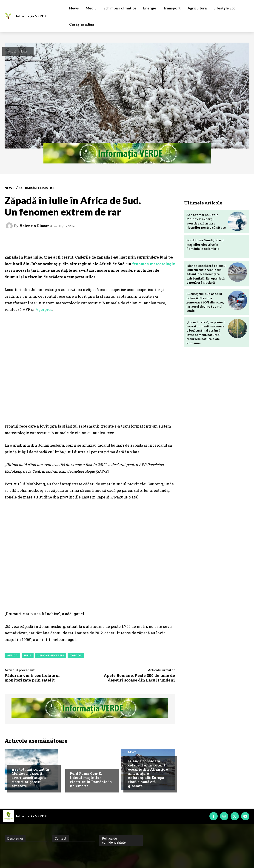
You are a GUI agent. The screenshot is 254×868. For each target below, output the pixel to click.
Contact (60, 839)
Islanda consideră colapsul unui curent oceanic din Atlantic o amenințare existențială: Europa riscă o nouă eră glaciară (148, 773)
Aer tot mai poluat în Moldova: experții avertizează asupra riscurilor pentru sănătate (30, 778)
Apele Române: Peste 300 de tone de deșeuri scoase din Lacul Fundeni (139, 678)
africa (12, 655)
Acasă (12, 51)
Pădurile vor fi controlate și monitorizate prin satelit (32, 678)
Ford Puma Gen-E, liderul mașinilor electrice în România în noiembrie (91, 780)
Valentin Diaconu (36, 226)
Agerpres (44, 309)
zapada (76, 655)
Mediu (16, 760)
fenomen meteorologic (154, 264)
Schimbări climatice (37, 188)
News (24, 51)
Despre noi (15, 839)
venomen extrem (51, 655)
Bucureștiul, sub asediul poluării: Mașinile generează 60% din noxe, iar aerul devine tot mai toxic (205, 302)
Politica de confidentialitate (114, 840)
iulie (28, 655)
